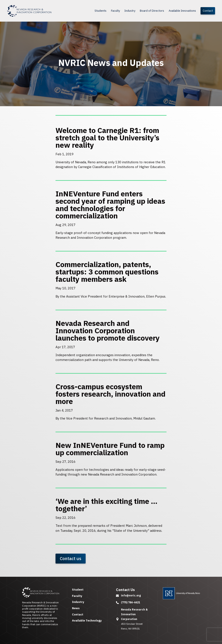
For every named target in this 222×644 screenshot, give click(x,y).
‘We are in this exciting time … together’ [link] (106, 505)
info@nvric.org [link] (131, 595)
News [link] (76, 608)
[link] (40, 10)
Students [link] (100, 11)
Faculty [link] (115, 11)
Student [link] (78, 590)
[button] (118, 596)
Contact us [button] (71, 558)
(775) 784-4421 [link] (131, 602)
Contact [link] (208, 11)
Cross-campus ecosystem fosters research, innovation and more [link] (110, 394)
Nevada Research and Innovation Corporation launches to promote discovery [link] (108, 330)
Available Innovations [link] (182, 11)
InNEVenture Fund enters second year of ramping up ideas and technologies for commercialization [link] (110, 205)
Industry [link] (130, 11)
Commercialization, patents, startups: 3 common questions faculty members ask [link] (107, 272)
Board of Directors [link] (152, 11)
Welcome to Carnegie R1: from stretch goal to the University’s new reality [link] (107, 138)
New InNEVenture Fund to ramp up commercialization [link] (110, 449)
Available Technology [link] (87, 621)
